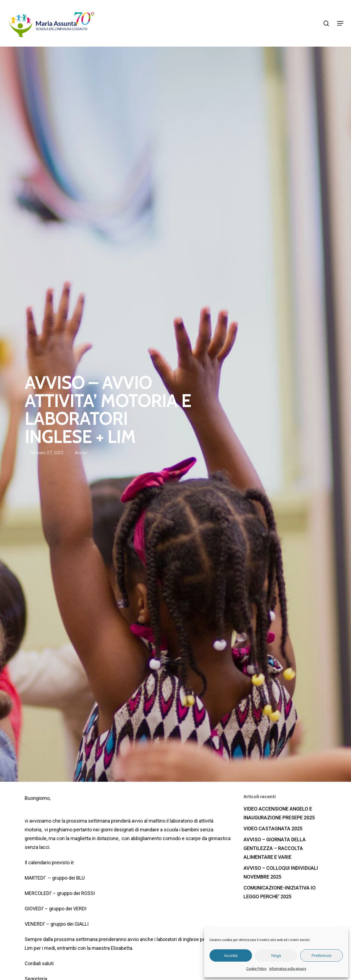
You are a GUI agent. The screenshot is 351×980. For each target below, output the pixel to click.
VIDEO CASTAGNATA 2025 (273, 829)
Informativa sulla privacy (288, 969)
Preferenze (322, 955)
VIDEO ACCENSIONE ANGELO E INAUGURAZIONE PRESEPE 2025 (279, 813)
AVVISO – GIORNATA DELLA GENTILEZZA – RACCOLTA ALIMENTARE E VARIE (275, 848)
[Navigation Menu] (340, 23)
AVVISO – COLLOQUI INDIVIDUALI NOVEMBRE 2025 (281, 872)
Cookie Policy (256, 969)
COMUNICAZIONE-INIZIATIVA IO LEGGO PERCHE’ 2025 (280, 892)
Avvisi (81, 453)
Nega (276, 955)
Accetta (231, 955)
